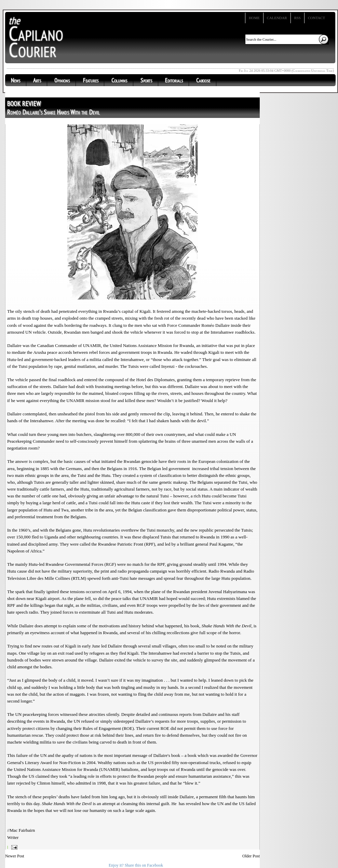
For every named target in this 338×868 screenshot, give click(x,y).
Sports (146, 80)
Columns (119, 80)
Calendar (277, 18)
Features (91, 80)
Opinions (62, 80)
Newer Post (15, 856)
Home (254, 18)
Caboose (203, 80)
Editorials (174, 80)
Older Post (251, 856)
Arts (37, 80)
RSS (298, 18)
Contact (316, 18)
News (16, 80)
